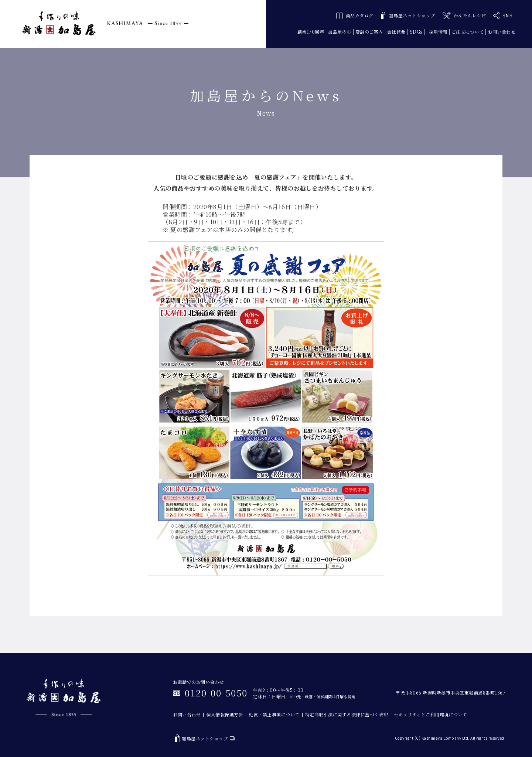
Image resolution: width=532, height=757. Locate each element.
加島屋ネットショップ (408, 16)
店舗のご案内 (369, 32)
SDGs (416, 32)
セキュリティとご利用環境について (431, 714)
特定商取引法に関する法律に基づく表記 (347, 714)
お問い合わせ (502, 32)
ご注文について (468, 32)
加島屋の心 (340, 32)
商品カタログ (355, 15)
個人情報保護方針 (225, 714)
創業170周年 (311, 32)
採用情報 (438, 32)
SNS (503, 16)
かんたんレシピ (464, 16)
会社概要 (396, 32)
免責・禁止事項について (274, 714)
